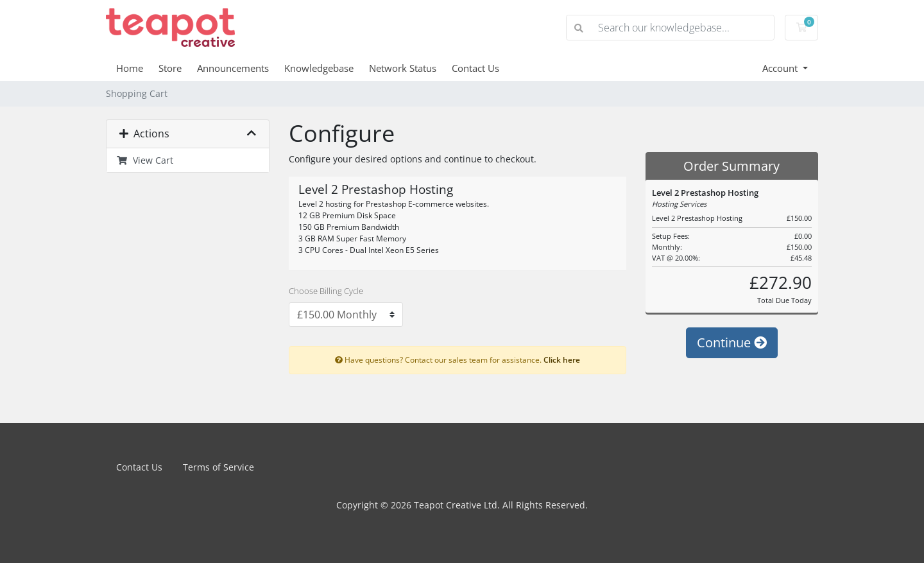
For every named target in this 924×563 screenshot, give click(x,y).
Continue (732, 342)
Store (170, 68)
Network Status (403, 68)
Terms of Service (218, 467)
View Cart (145, 160)
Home (130, 68)
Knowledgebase (319, 68)
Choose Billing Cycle (326, 291)
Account (781, 68)
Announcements (233, 68)
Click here (562, 359)
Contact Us (475, 68)
